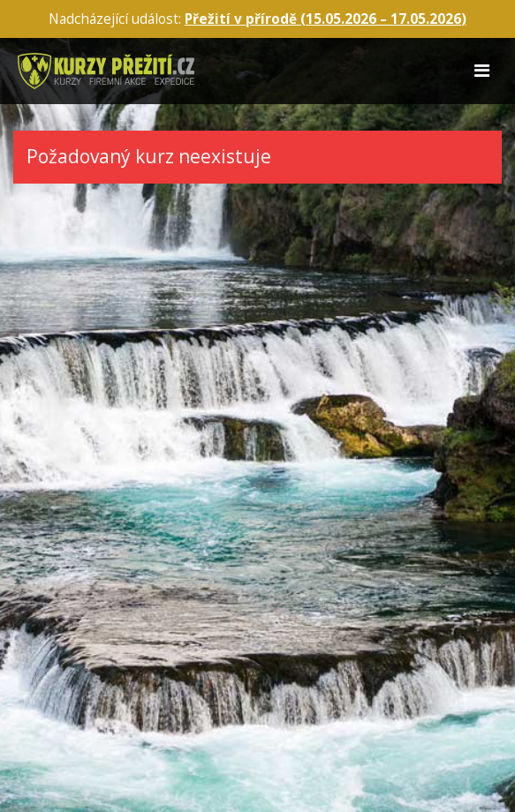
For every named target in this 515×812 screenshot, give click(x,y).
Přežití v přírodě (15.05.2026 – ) (326, 19)
